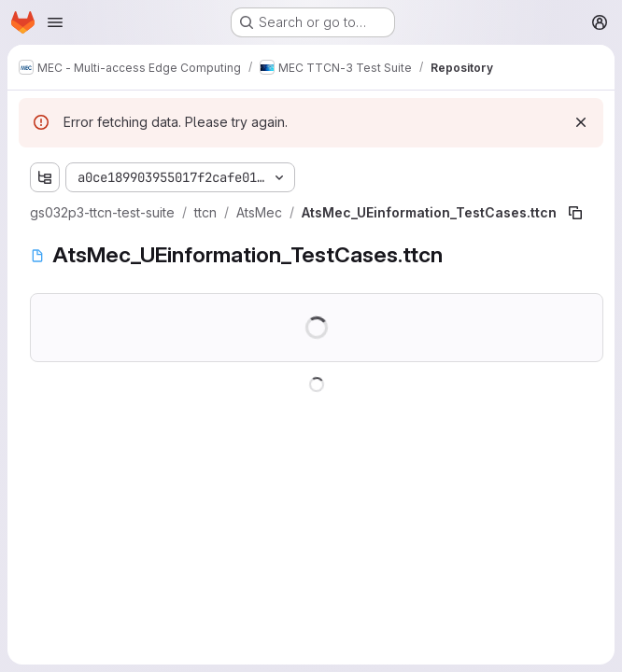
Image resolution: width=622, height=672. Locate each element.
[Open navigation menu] (55, 22)
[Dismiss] (581, 122)
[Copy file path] (575, 213)
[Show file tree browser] (45, 177)
